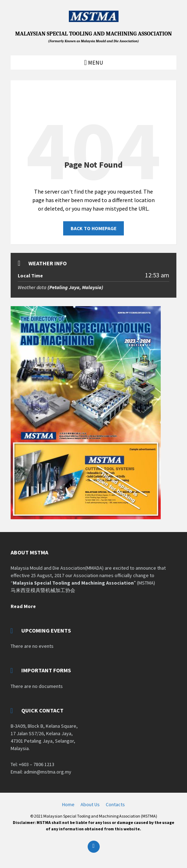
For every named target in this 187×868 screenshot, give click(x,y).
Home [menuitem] (68, 804)
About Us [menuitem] (90, 804)
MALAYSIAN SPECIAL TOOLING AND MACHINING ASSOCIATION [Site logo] (94, 37)
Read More (23, 606)
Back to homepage (93, 228)
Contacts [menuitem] (115, 804)
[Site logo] (94, 20)
